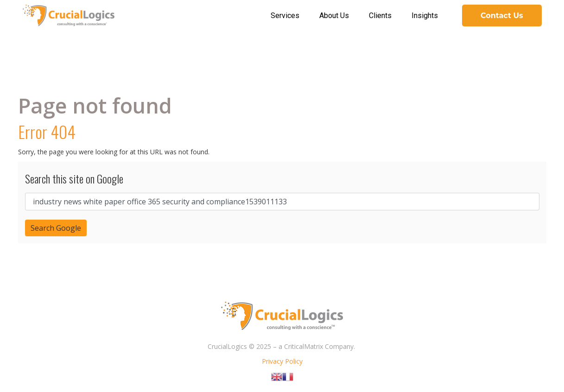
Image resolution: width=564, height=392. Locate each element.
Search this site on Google (74, 178)
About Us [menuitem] (334, 16)
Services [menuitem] (285, 16)
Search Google (56, 228)
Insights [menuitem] (425, 16)
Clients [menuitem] (380, 16)
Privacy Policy (282, 361)
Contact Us (502, 16)
